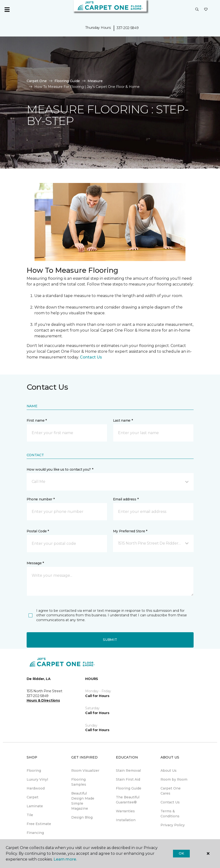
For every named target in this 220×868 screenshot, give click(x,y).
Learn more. (65, 859)
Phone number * (41, 499)
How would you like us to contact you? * (60, 469)
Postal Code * (38, 531)
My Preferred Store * (130, 531)
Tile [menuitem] (30, 815)
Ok (181, 853)
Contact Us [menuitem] (170, 802)
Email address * (126, 499)
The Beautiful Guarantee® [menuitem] (128, 800)
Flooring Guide (67, 81)
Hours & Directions (43, 700)
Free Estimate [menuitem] (39, 824)
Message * (35, 563)
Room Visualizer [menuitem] (85, 771)
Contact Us (91, 357)
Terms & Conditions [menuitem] (170, 814)
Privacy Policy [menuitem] (173, 825)
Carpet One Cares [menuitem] (171, 791)
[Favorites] (206, 10)
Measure (95, 81)
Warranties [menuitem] (125, 811)
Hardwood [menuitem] (36, 788)
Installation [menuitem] (126, 820)
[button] (197, 10)
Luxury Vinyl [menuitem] (37, 779)
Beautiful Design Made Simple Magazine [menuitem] (83, 801)
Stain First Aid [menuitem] (128, 779)
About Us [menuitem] (169, 771)
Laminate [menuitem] (35, 806)
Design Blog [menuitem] (82, 817)
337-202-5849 (128, 28)
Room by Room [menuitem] (174, 779)
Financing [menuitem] (35, 833)
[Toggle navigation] (7, 10)
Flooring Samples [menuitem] (79, 782)
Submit (110, 640)
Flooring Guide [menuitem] (129, 788)
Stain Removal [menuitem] (128, 771)
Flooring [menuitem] (34, 771)
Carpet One (37, 81)
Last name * (123, 420)
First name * (37, 420)
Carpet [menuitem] (33, 797)
